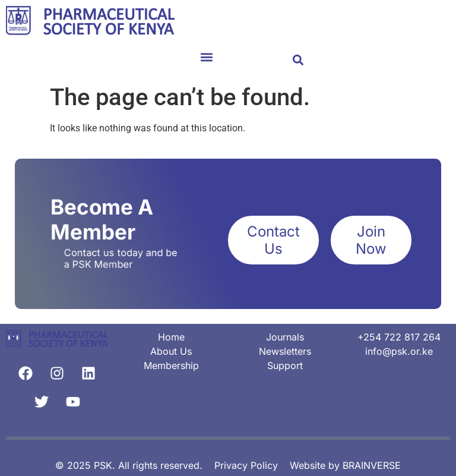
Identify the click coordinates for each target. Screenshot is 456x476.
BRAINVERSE (372, 465)
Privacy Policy (246, 465)
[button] (207, 57)
